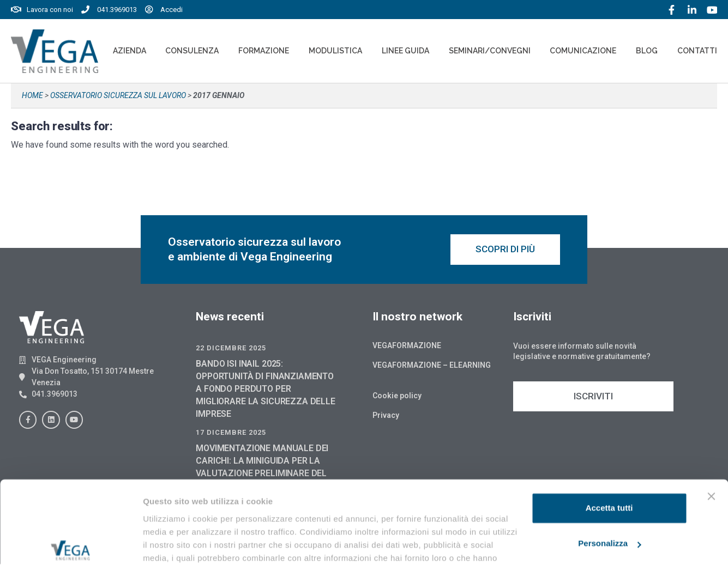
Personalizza (609, 486)
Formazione (264, 51)
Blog (647, 51)
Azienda (130, 51)
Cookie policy (397, 397)
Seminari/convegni (490, 51)
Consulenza (192, 51)
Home (32, 95)
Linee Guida (405, 51)
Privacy (386, 416)
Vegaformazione (407, 347)
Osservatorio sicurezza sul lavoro (118, 95)
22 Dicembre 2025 (231, 349)
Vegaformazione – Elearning (432, 366)
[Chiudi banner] (711, 439)
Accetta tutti (609, 450)
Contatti (697, 51)
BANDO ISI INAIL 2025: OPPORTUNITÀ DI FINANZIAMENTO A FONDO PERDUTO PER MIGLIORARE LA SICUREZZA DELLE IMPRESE (266, 390)
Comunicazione (583, 51)
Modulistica (335, 51)
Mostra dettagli (172, 543)
